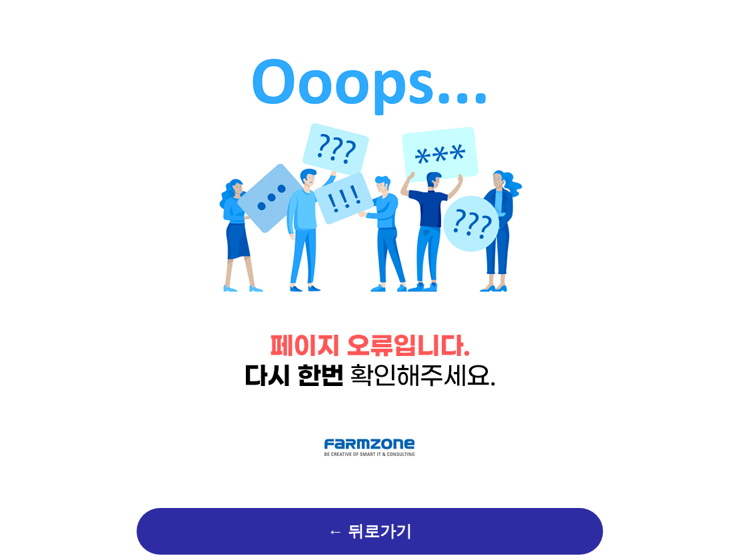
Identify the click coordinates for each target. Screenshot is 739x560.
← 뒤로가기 (370, 531)
